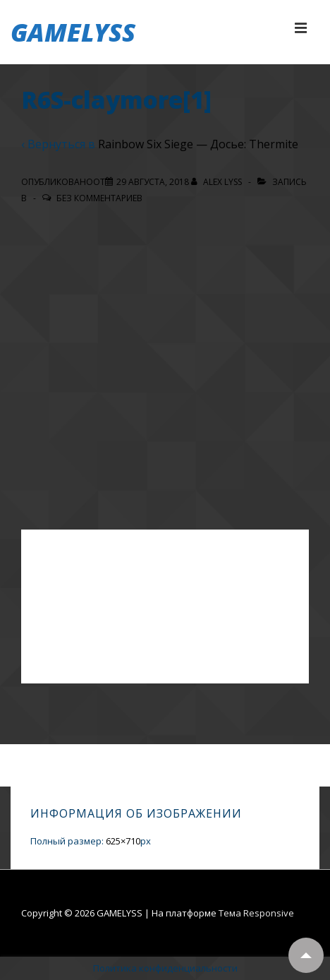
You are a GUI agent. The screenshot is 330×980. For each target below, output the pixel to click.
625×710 (123, 841)
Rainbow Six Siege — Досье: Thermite (198, 144)
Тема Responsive (256, 913)
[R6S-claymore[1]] (153, 182)
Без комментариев (99, 198)
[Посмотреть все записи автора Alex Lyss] (218, 182)
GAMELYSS (73, 32)
